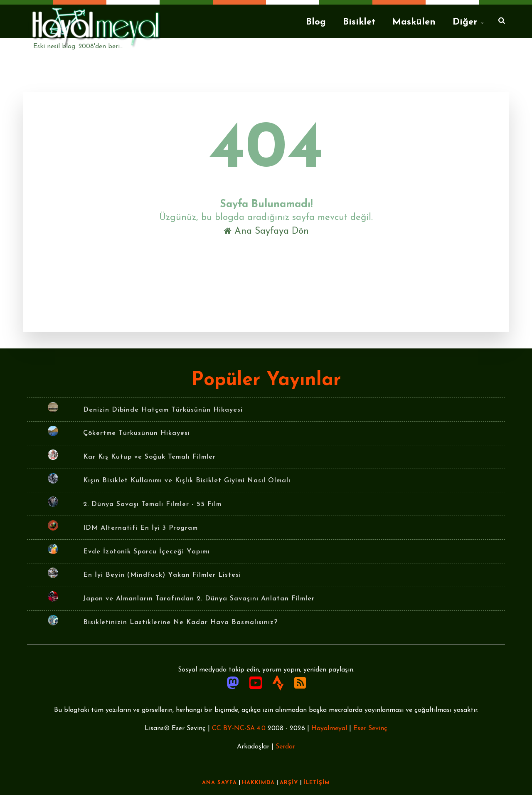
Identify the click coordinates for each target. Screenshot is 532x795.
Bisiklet (359, 22)
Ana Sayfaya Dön (266, 231)
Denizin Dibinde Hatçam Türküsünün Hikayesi (163, 410)
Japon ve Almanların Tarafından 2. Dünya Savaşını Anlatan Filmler (199, 599)
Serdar (285, 747)
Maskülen (414, 22)
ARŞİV (289, 783)
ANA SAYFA (219, 783)
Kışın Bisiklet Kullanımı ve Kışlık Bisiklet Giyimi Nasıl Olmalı (187, 481)
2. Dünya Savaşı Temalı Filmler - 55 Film (152, 504)
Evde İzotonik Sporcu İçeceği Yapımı (147, 552)
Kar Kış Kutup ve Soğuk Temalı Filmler (149, 457)
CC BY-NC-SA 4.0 (239, 728)
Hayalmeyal (329, 728)
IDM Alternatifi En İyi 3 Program (140, 528)
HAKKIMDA (258, 783)
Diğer (465, 22)
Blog (316, 22)
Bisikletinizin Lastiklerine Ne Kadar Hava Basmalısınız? (180, 622)
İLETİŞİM (317, 783)
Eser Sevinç (370, 728)
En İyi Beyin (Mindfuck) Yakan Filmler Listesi (162, 575)
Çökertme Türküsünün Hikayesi (137, 433)
